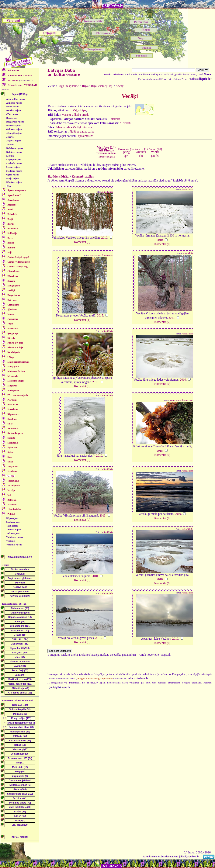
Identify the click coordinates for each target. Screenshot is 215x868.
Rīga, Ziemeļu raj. (102, 86)
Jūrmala (10, 144)
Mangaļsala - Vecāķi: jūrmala (74, 127)
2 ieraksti (125, 123)
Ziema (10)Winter (155, 150)
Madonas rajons (14, 171)
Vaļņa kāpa (80, 110)
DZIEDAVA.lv (113, 6)
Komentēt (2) (162, 322)
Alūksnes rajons (14, 103)
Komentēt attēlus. (83, 176)
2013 (172, 318)
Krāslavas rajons (14, 148)
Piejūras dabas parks (82, 131)
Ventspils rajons (14, 545)
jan (153, 156)
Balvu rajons (12, 107)
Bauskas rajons (14, 110)
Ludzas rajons (13, 167)
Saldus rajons (13, 522)
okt (141, 156)
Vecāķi (120, 86)
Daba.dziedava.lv (22, 85)
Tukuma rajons (14, 530)
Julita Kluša (107, 192)
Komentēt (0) (82, 242)
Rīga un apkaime (68, 86)
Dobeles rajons (13, 126)
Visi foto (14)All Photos (106, 150)
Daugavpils (12, 118)
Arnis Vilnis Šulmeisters (101, 256)
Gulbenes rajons (14, 129)
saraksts (20, 75)
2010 (104, 238)
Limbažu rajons (14, 163)
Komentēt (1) (82, 320)
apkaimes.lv (85, 136)
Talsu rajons (12, 526)
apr (126, 156)
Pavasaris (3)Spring (126, 150)
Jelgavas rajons (14, 141)
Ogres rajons (12, 175)
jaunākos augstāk (106, 157)
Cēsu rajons (12, 114)
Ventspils (11, 541)
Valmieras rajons (14, 537)
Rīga (9, 186)
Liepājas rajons (14, 160)
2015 (100, 315)
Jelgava (10, 137)
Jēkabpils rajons (14, 133)
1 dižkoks (114, 119)
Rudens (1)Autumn (141, 150)
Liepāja (10, 156)
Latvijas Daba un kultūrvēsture (64, 72)
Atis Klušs (188, 253)
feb (157, 156)
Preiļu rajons (13, 178)
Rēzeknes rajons (14, 182)
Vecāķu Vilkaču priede (75, 115)
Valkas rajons (13, 533)
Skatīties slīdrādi (58, 176)
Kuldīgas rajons (14, 152)
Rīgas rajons (12, 518)
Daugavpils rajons (15, 122)
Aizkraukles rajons (16, 99)
